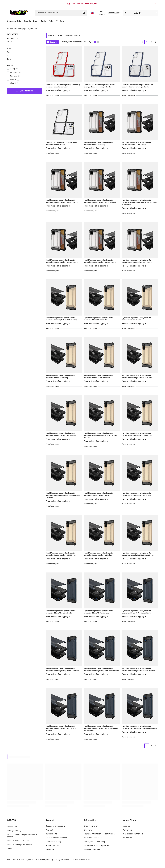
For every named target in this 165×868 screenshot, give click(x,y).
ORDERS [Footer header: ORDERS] (11, 820)
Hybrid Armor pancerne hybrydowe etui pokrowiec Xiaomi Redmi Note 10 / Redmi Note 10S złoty (63, 495)
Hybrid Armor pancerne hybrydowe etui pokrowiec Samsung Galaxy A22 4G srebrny (62, 201)
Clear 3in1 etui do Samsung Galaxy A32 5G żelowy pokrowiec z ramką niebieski (100, 86)
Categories (13, 34)
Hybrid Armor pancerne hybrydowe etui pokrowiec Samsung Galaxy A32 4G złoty (137, 434)
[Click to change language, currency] (94, 13)
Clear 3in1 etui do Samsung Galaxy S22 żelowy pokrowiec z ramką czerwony (63, 86)
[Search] (84, 13)
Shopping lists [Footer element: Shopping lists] (51, 834)
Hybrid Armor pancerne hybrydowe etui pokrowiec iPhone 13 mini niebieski (60, 612)
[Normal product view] (95, 42)
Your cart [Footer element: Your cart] (49, 830)
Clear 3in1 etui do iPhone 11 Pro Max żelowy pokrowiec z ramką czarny (62, 143)
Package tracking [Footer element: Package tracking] (14, 830)
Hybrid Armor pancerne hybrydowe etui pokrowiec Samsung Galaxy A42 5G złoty (61, 554)
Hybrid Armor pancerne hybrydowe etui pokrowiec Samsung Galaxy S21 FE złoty (61, 434)
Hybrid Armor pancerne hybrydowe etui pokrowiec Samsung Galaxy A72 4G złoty (99, 494)
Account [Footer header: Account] (50, 820)
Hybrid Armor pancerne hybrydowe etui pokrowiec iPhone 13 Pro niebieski (98, 612)
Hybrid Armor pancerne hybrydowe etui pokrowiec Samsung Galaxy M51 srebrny (137, 261)
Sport (36, 21)
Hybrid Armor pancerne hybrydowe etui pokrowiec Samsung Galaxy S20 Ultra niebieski (101, 669)
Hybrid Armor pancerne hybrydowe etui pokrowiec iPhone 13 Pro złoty (60, 377)
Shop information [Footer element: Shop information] (91, 826)
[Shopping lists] (114, 13)
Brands (27, 21)
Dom (62, 21)
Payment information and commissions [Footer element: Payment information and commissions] (100, 834)
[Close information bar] (155, 4)
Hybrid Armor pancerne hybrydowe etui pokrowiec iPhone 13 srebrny (98, 143)
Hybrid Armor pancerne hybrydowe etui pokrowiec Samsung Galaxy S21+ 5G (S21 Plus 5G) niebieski (101, 728)
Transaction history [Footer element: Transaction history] (53, 842)
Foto (51, 21)
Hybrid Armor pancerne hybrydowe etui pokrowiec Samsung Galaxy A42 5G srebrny (100, 261)
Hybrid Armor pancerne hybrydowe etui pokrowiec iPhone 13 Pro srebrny (137, 143)
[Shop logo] (19, 13)
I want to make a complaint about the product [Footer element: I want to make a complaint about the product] (22, 835)
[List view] (98, 42)
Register (102, 14)
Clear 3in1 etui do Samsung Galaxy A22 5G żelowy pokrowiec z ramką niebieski (138, 86)
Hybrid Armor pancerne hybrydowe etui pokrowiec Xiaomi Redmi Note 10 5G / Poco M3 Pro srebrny (139, 202)
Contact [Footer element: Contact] (10, 848)
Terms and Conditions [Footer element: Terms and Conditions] (93, 838)
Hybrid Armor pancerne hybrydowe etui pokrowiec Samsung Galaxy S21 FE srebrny (100, 201)
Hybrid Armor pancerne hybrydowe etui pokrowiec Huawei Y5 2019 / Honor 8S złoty (138, 554)
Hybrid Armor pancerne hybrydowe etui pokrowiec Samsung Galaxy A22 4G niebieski (62, 669)
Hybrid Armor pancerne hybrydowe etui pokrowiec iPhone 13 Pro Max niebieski (137, 612)
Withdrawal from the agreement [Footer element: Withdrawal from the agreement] (97, 845)
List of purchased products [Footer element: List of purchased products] (56, 838)
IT (57, 21)
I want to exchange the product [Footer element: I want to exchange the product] (20, 844)
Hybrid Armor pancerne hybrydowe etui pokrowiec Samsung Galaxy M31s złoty (137, 494)
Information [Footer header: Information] (90, 820)
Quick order (54, 42)
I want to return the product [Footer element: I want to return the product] (18, 840)
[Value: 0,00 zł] (141, 13)
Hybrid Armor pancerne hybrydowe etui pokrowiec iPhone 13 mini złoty (98, 319)
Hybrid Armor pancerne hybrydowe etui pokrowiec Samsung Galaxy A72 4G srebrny (62, 261)
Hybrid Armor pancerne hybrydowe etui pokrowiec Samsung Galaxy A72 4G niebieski (139, 669)
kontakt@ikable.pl (28, 859)
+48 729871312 (13, 859)
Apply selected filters (25, 91)
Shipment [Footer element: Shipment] (88, 830)
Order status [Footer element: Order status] (12, 826)
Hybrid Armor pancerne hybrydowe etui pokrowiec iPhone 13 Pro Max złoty (98, 377)
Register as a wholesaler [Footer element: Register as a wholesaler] (55, 826)
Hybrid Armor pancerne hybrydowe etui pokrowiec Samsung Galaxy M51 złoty (98, 554)
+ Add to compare (52, 95)
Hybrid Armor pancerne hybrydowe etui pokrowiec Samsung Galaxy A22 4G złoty (137, 377)
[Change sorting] (74, 42)
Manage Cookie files (92, 849)
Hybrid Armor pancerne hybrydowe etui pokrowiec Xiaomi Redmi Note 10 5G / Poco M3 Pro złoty (101, 435)
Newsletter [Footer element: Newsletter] (50, 849)
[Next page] (156, 42)
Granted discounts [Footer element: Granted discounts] (53, 845)
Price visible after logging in (58, 90)
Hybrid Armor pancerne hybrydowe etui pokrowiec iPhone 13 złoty (137, 319)
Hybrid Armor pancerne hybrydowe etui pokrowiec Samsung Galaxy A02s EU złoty (61, 319)
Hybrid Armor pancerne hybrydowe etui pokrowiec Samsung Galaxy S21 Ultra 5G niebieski (61, 728)
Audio (44, 21)
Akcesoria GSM (14, 21)
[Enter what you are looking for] (61, 13)
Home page (22, 29)
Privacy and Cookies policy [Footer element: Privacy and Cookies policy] (95, 842)
